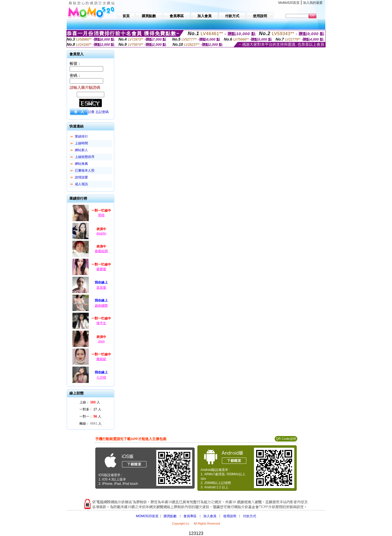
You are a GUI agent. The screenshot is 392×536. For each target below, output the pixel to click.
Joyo (101, 341)
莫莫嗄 (101, 288)
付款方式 (250, 516)
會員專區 (190, 516)
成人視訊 (81, 184)
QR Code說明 (286, 439)
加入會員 (210, 516)
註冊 (91, 112)
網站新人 (81, 150)
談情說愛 (81, 177)
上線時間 (81, 143)
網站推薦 (81, 164)
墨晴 (101, 215)
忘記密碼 (102, 112)
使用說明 (230, 516)
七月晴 (101, 377)
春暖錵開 (101, 251)
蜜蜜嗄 (101, 269)
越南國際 (101, 306)
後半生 (101, 323)
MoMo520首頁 (289, 3)
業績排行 (81, 136)
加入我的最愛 (313, 3)
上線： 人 (90, 402)
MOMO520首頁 (147, 516)
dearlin (101, 233)
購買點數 (170, 516)
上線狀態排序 (85, 157)
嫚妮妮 (101, 359)
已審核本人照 (85, 170)
